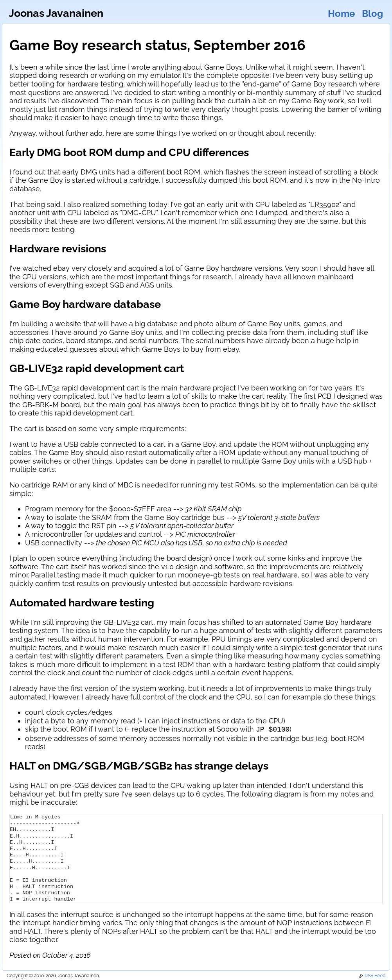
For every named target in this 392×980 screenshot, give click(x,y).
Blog (372, 14)
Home (341, 14)
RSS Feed (372, 975)
